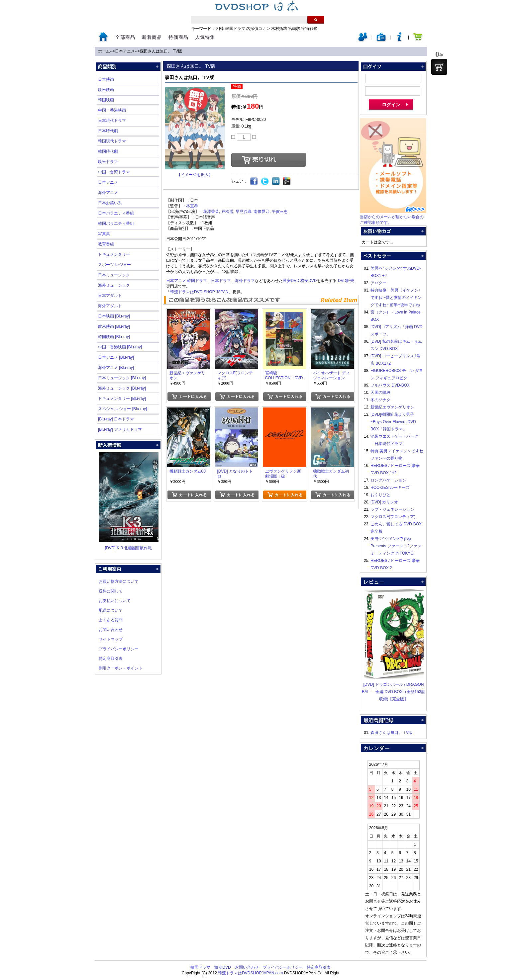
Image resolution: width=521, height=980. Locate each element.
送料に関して (111, 591)
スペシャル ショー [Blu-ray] (122, 409)
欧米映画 (106, 90)
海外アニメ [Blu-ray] (116, 368)
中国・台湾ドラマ (114, 172)
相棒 (220, 29)
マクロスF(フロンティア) (393, 517)
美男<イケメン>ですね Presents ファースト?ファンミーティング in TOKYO (396, 546)
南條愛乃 (261, 212)
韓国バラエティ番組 (116, 223)
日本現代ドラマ (112, 121)
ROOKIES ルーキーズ (390, 488)
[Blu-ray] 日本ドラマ (116, 419)
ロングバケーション (388, 480)
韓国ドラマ (235, 29)
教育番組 (106, 244)
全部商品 (125, 37)
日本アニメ (125, 51)
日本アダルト (110, 296)
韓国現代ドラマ (112, 141)
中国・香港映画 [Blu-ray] (120, 347)
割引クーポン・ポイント (121, 668)
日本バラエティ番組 (116, 213)
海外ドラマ (245, 281)
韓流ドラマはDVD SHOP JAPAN (199, 292)
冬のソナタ (380, 400)
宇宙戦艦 (309, 29)
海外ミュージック (114, 285)
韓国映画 (106, 100)
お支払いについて (115, 601)
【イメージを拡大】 (195, 175)
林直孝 (192, 206)
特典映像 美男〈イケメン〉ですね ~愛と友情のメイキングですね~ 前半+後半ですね (396, 298)
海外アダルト (110, 306)
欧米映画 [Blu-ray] (114, 326)
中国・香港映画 (112, 110)
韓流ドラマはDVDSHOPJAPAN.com (250, 973)
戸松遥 (227, 212)
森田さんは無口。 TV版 (161, 51)
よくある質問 (111, 620)
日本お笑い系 (110, 203)
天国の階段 (380, 393)
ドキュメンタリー (114, 254)
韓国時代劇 (108, 151)
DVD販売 (346, 281)
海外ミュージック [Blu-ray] (122, 388)
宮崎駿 (294, 29)
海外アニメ (108, 193)
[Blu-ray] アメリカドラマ (120, 429)
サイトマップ (111, 639)
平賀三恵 (280, 212)
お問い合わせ (111, 630)
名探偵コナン (258, 29)
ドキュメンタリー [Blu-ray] (122, 399)
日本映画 (106, 79)
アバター (378, 283)
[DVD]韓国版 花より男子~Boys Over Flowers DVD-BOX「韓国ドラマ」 (394, 422)
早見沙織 (244, 212)
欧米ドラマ (108, 162)
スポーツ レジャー (114, 265)
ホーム (104, 51)
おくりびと (380, 495)
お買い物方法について (119, 581)
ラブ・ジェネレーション (392, 509)
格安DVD (309, 281)
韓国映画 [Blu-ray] (114, 337)
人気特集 (205, 37)
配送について (111, 610)
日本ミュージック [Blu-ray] (122, 378)
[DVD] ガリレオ (384, 502)
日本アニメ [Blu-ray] (116, 357)
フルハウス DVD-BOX (390, 385)
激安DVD (291, 281)
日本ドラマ (221, 281)
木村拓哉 (279, 29)
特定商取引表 (111, 659)
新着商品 (152, 37)
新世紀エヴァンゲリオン (392, 407)
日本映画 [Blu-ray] (114, 316)
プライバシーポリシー (119, 649)
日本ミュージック (114, 275)
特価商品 (178, 37)
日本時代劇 (108, 131)
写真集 (104, 234)
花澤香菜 (211, 212)
